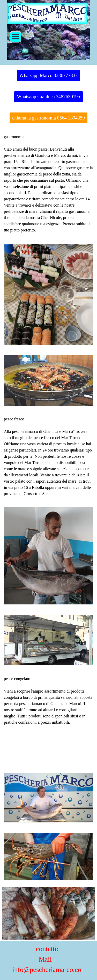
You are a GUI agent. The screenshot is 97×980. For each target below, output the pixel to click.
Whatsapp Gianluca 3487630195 (48, 97)
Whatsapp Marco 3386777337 (49, 75)
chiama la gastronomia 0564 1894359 (48, 118)
